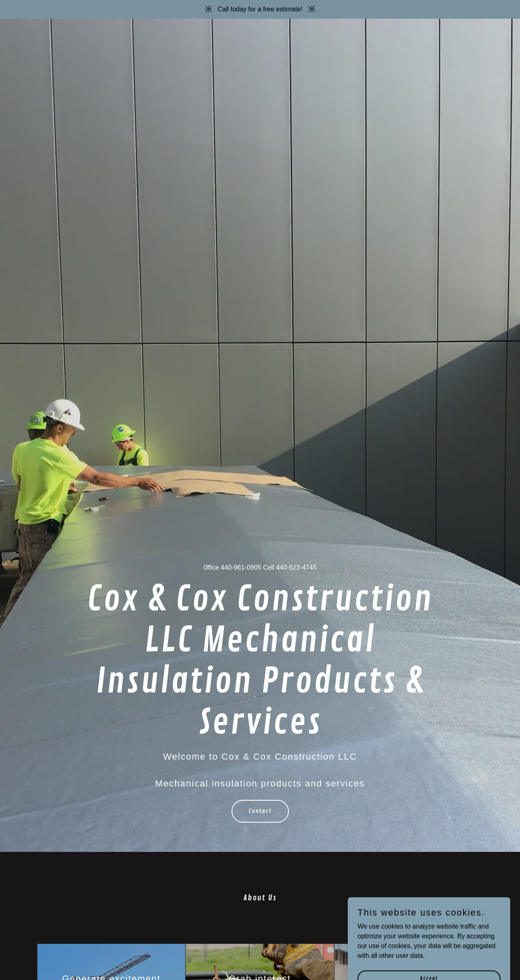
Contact (260, 811)
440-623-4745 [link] (296, 567)
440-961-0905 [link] (241, 567)
